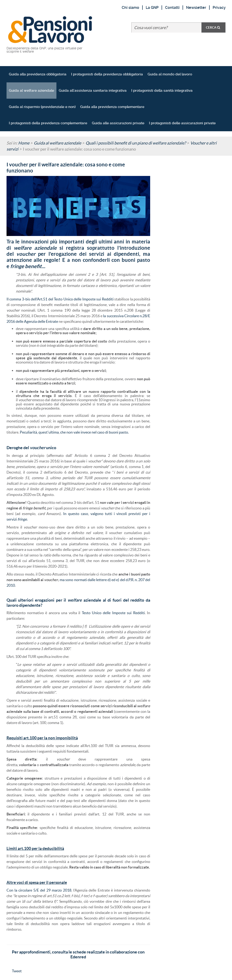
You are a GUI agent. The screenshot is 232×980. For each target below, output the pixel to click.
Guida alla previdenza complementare (112, 107)
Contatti (172, 8)
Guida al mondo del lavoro (170, 74)
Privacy (219, 8)
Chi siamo (130, 8)
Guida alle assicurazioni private (118, 123)
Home (24, 143)
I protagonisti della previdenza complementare (48, 123)
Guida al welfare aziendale (31, 91)
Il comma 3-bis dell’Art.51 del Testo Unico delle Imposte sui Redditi (60, 299)
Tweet (17, 971)
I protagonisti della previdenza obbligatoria (107, 74)
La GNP (152, 8)
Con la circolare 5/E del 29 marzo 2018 (39, 890)
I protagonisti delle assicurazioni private (182, 123)
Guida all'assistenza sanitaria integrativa (93, 91)
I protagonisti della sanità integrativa (162, 91)
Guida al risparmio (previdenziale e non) (42, 107)
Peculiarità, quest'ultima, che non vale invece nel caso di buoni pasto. (74, 432)
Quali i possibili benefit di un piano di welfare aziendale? (136, 143)
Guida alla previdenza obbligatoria (38, 74)
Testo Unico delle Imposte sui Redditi (113, 613)
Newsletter (196, 8)
